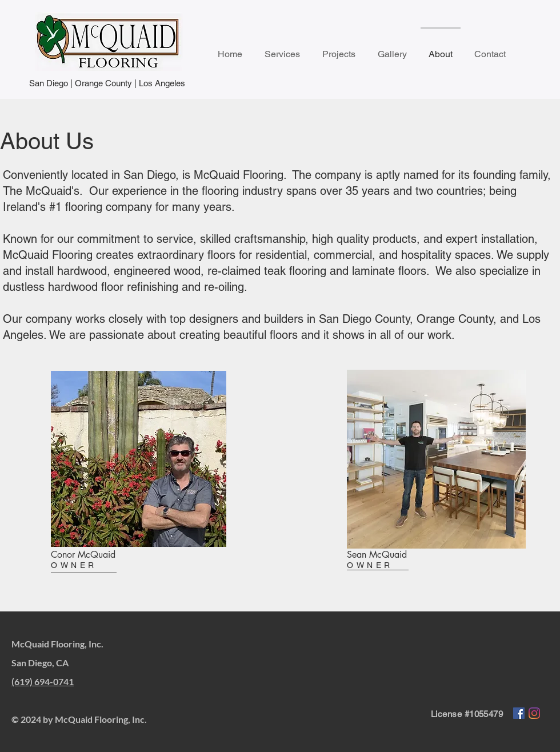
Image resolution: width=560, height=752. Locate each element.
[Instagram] (534, 713)
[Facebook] (519, 713)
